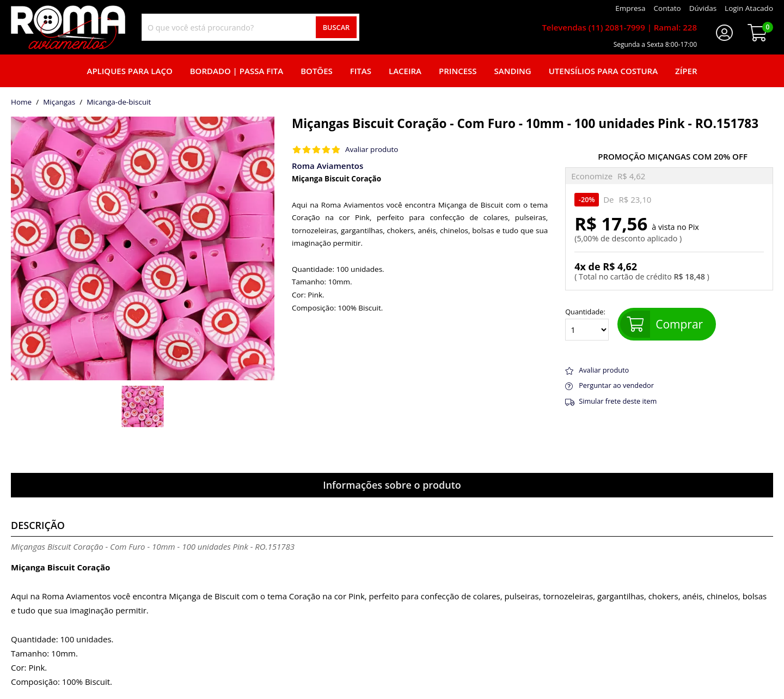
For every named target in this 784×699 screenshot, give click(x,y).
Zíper (686, 71)
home (21, 102)
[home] (68, 27)
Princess (458, 71)
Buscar (336, 27)
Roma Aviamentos (327, 166)
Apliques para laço (129, 71)
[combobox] (250, 27)
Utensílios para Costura (603, 71)
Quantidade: (587, 324)
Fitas (361, 71)
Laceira (405, 71)
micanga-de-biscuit (119, 102)
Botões (317, 71)
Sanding (513, 71)
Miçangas (59, 102)
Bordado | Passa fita (237, 71)
